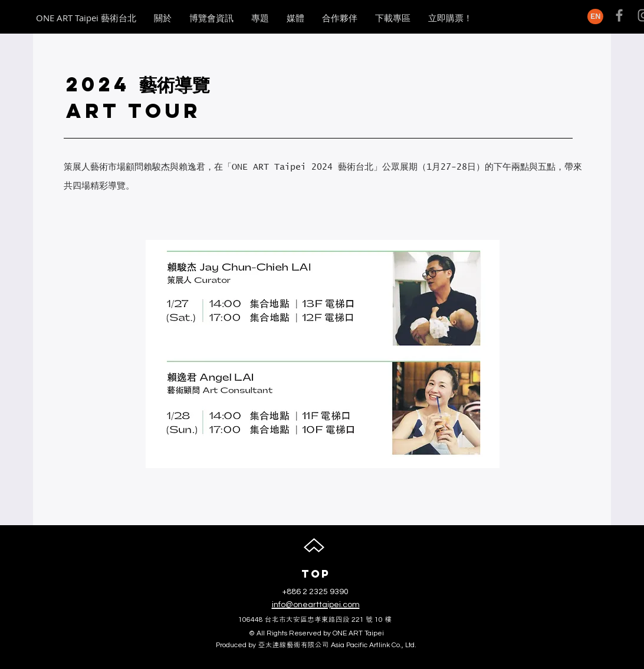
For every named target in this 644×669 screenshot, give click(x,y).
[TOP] (316, 574)
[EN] (595, 17)
